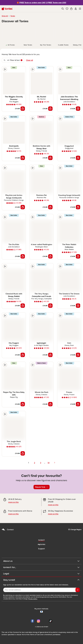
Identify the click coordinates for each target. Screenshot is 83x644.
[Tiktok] (50, 621)
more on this (13, 502)
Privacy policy (33, 599)
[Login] (76, 9)
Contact (8, 530)
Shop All (5, 16)
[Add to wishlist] (23, 69)
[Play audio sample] (5, 69)
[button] (67, 9)
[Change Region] (75, 530)
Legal (41, 574)
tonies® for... (41, 567)
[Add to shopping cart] (23, 109)
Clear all (30, 60)
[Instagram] (38, 621)
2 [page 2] (35, 463)
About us (41, 561)
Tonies (13, 16)
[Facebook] (32, 621)
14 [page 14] (48, 463)
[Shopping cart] (71, 9)
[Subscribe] (78, 590)
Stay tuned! (41, 580)
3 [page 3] (41, 463)
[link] (10, 34)
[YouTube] (45, 621)
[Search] (63, 9)
